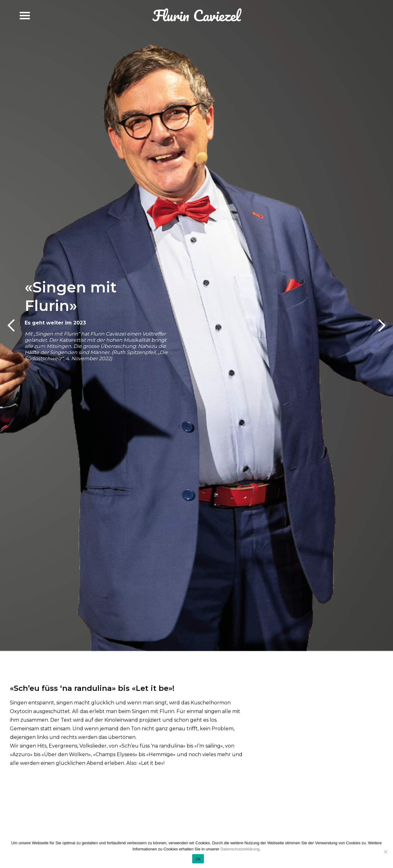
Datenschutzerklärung (240, 849)
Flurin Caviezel (197, 16)
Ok (198, 859)
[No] (385, 852)
